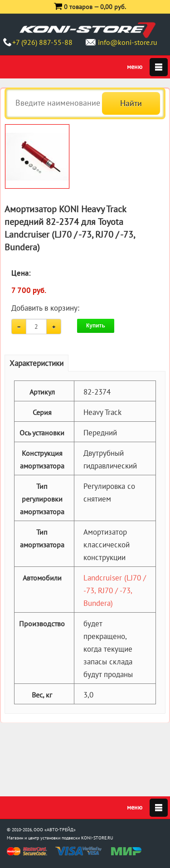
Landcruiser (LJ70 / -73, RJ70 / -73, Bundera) (115, 590)
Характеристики (36, 363)
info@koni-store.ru (128, 42)
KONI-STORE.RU (97, 838)
